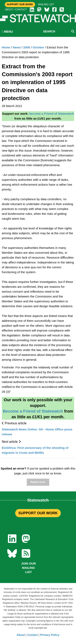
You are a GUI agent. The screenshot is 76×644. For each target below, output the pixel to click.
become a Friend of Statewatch (52, 114)
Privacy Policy (50, 635)
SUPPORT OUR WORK (38, 513)
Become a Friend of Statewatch (33, 411)
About (21, 635)
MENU (7, 32)
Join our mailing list (28, 568)
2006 (27, 47)
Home (6, 47)
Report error (38, 482)
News (17, 47)
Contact (32, 635)
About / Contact (16, 10)
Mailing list (46, 4)
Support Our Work (20, 4)
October (39, 47)
